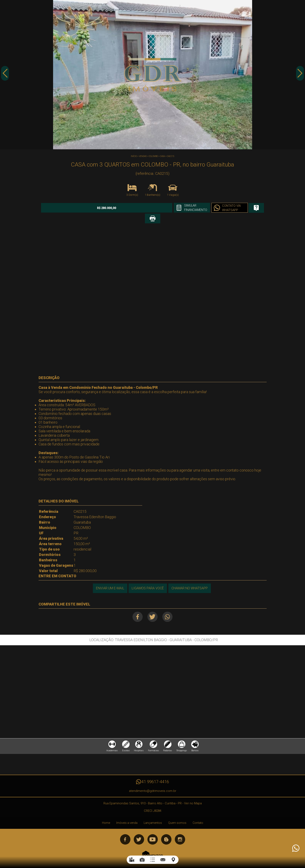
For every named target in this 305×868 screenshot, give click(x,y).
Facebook (136, 606)
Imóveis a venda (127, 815)
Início (134, 156)
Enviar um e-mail (109, 578)
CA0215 (171, 156)
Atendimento (295, 848)
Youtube (153, 831)
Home (106, 815)
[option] (152, 75)
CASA (162, 156)
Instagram (180, 831)
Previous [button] (5, 75)
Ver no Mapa (193, 795)
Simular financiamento (160, 208)
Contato (198, 815)
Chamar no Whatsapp (190, 578)
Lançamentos (153, 815)
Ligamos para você (148, 578)
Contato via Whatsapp (199, 208)
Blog (166, 831)
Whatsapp (169, 606)
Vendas (143, 156)
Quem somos (177, 815)
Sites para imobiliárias (153, 855)
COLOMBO (153, 156)
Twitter (152, 606)
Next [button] (300, 75)
